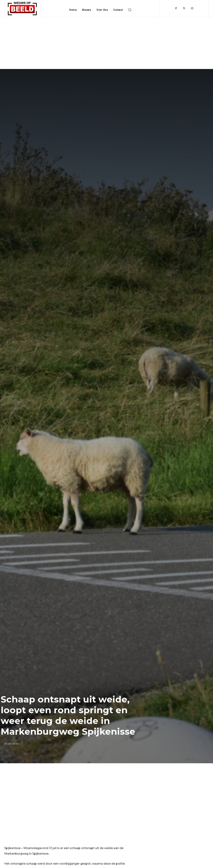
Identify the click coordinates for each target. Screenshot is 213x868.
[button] (130, 10)
